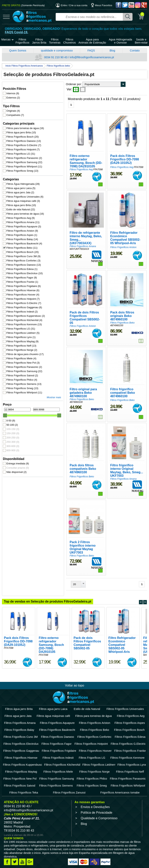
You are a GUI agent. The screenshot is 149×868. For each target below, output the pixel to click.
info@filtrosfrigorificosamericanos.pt (29, 784)
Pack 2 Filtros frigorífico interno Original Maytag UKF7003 (66, 523)
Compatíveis (15, 112)
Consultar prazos (18, 464)
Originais (13, 107)
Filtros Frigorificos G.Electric (24, 142)
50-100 (12, 422)
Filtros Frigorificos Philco (22, 376)
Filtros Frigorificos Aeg (21, 215)
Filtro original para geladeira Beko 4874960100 (69, 376)
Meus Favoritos (102, 5)
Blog (112, 51)
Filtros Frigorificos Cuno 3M (24, 253)
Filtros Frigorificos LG (21, 150)
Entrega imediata (18, 460)
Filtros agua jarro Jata (20, 189)
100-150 (13, 426)
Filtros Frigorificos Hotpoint (23, 146)
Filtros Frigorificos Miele (22, 355)
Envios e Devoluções (95, 780)
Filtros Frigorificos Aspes (22, 232)
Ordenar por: (52, 84)
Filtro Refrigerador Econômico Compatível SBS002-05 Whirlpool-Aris (119, 226)
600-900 (13, 447)
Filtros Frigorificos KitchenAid (24, 317)
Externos (13, 94)
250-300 (13, 439)
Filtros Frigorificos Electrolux (24, 270)
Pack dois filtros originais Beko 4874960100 (118, 301)
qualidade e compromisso (57, 51)
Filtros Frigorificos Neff (22, 342)
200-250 (13, 434)
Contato (135, 51)
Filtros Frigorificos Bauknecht (24, 240)
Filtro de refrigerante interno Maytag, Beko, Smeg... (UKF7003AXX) (69, 226)
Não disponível (17, 469)
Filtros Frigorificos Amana (23, 219)
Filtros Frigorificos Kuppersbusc (24, 313)
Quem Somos (18, 51)
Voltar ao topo (75, 659)
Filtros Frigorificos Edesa (22, 266)
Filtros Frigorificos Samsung (24, 159)
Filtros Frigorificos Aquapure (24, 223)
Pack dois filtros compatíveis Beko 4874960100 (69, 446)
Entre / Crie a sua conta (72, 5)
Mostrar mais (31, 394)
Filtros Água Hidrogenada (23, 181)
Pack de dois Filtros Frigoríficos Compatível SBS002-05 (65, 303)
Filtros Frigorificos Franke (23, 279)
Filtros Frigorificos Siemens (24, 381)
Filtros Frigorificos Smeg (23, 167)
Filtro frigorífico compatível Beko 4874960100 (120, 376)
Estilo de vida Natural (21, 206)
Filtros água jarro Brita (21, 129)
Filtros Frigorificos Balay (22, 236)
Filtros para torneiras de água (24, 125)
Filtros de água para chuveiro (24, 351)
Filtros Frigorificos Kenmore (24, 321)
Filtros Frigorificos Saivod (22, 372)
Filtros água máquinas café (23, 198)
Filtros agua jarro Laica (21, 185)
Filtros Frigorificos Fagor (22, 274)
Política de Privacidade (97, 786)
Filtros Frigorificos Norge (22, 347)
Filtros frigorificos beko (58, 66)
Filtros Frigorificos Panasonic (24, 155)
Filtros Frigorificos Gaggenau (24, 304)
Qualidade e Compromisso (99, 792)
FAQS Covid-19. (16, 32)
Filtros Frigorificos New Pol (23, 359)
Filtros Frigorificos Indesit (22, 308)
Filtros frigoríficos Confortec (24, 257)
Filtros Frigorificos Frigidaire (24, 283)
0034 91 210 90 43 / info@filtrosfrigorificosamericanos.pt (74, 57)
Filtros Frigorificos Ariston (22, 227)
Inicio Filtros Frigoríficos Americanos (24, 66)
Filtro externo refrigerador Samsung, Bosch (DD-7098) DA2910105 (68, 152)
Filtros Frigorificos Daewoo (24, 138)
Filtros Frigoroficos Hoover (23, 291)
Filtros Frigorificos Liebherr (23, 330)
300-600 (13, 443)
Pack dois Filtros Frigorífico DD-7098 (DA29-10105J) (120, 150)
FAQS (91, 51)
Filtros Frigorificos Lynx (21, 334)
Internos (13, 90)
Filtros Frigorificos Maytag (23, 338)
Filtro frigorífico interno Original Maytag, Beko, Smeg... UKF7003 (117, 448)
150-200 (13, 430)
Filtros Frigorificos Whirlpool (24, 163)
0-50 (11, 417)
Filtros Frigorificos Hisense (23, 287)
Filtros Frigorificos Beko (22, 244)
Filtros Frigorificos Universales (24, 193)
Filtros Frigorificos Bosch (23, 133)
